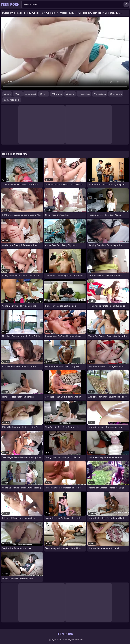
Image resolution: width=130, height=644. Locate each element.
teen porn (117, 94)
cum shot (85, 94)
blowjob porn (13, 100)
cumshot (32, 94)
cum (9, 94)
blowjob (58, 94)
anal (19, 94)
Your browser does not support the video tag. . (65, 53)
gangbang (101, 94)
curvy (45, 94)
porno (71, 94)
